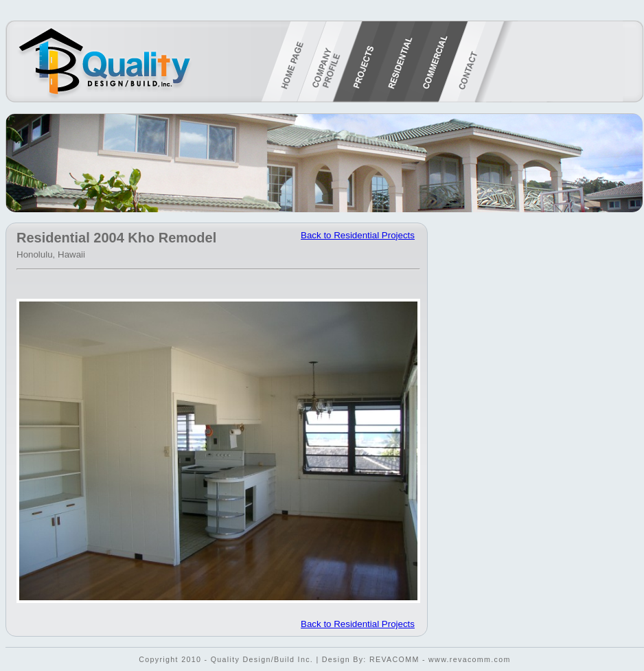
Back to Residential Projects (358, 235)
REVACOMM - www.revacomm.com (440, 659)
